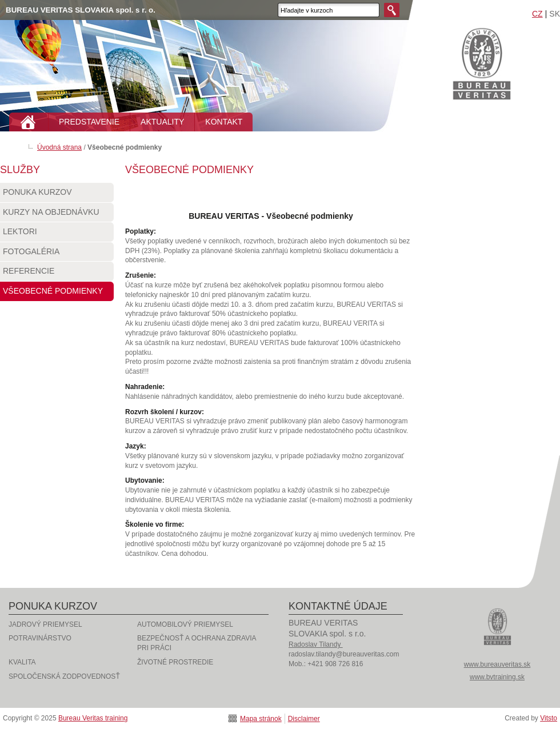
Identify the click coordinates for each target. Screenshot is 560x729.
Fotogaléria (57, 254)
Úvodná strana (59, 147)
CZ (537, 14)
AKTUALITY (162, 122)
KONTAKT (224, 122)
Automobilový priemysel (185, 624)
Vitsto (549, 718)
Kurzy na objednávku (57, 215)
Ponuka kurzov (57, 195)
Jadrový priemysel (45, 624)
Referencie (57, 274)
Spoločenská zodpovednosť (64, 676)
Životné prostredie (175, 662)
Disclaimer (304, 719)
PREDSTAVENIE (89, 122)
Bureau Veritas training (482, 63)
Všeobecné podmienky (57, 294)
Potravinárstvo (40, 638)
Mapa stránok (261, 719)
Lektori (57, 234)
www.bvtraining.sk (497, 677)
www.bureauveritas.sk (497, 664)
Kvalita (22, 662)
